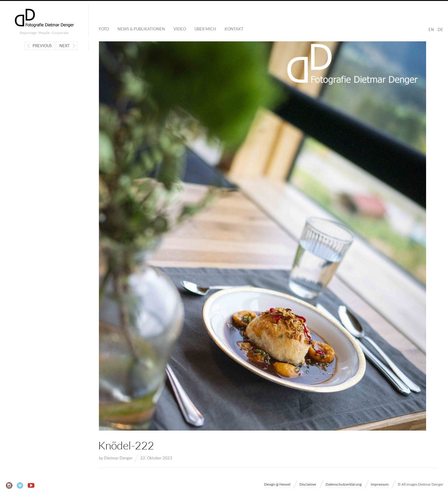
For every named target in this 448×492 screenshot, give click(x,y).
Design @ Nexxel (277, 484)
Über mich (205, 29)
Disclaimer (308, 484)
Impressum (380, 484)
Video (180, 29)
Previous (42, 46)
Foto (104, 29)
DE (440, 29)
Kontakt (234, 29)
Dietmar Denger (118, 458)
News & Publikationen (141, 29)
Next (65, 46)
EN (431, 29)
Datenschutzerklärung (344, 484)
